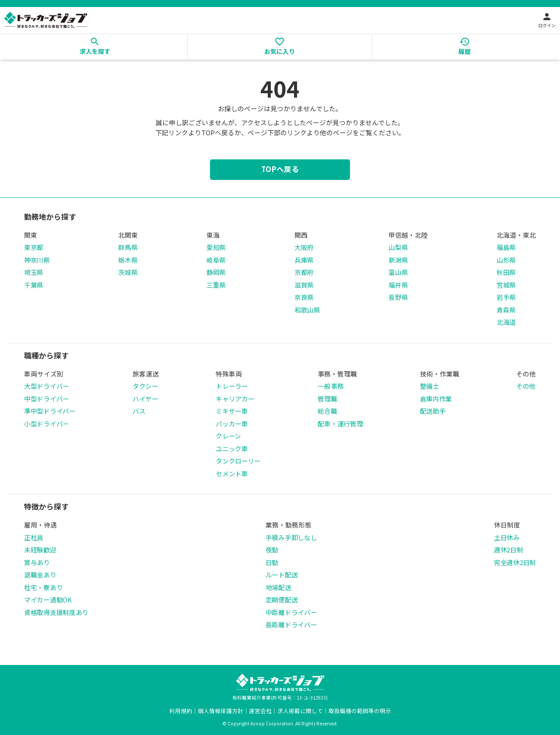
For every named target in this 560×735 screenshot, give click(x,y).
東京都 (34, 247)
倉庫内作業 (436, 399)
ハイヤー (145, 399)
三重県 (216, 285)
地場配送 (278, 587)
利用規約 (181, 711)
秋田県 (506, 272)
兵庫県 (304, 260)
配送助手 (433, 411)
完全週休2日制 (515, 562)
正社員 (34, 537)
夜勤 (272, 550)
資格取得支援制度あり (56, 612)
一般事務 (331, 386)
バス (139, 411)
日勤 (272, 562)
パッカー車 (232, 424)
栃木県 (128, 260)
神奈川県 (37, 260)
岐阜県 (216, 260)
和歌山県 (307, 310)
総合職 (327, 411)
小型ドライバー (47, 424)
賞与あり (37, 562)
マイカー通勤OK (48, 600)
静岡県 (216, 272)
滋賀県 (304, 285)
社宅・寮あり (43, 587)
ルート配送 (282, 575)
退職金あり (40, 575)
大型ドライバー (47, 386)
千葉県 (34, 285)
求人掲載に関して (300, 711)
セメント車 (232, 473)
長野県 (398, 297)
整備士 (430, 386)
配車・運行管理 (340, 424)
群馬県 (128, 247)
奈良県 (304, 297)
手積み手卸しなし (291, 537)
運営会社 (260, 711)
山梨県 (398, 247)
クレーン (228, 436)
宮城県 (506, 285)
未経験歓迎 (40, 550)
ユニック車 (232, 448)
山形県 (506, 260)
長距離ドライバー (291, 624)
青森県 (506, 310)
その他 (526, 386)
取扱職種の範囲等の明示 (360, 711)
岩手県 (506, 297)
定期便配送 (282, 600)
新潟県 (398, 260)
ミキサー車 (232, 411)
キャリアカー (235, 399)
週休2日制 (509, 550)
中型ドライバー (47, 399)
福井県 (398, 285)
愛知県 (216, 247)
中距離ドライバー (291, 612)
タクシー (145, 386)
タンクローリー (238, 461)
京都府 (304, 272)
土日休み (507, 537)
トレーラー (232, 386)
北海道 (506, 322)
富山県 (398, 272)
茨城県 (128, 272)
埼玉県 (34, 272)
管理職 (327, 399)
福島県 (506, 247)
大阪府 (304, 247)
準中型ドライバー (50, 411)
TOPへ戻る (280, 169)
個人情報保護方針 (220, 711)
